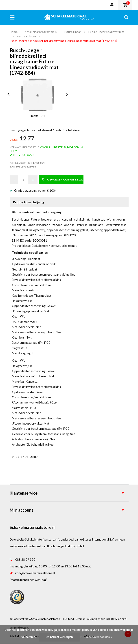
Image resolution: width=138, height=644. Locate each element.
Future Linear (72, 32)
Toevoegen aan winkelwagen (62, 179)
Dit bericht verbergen (59, 637)
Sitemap (80, 619)
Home (14, 32)
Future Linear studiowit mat (106, 32)
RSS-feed (68, 619)
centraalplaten (26, 36)
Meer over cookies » (99, 637)
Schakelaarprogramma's (41, 32)
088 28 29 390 (25, 560)
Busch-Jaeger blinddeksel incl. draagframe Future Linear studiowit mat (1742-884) (63, 41)
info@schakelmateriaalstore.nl (35, 573)
